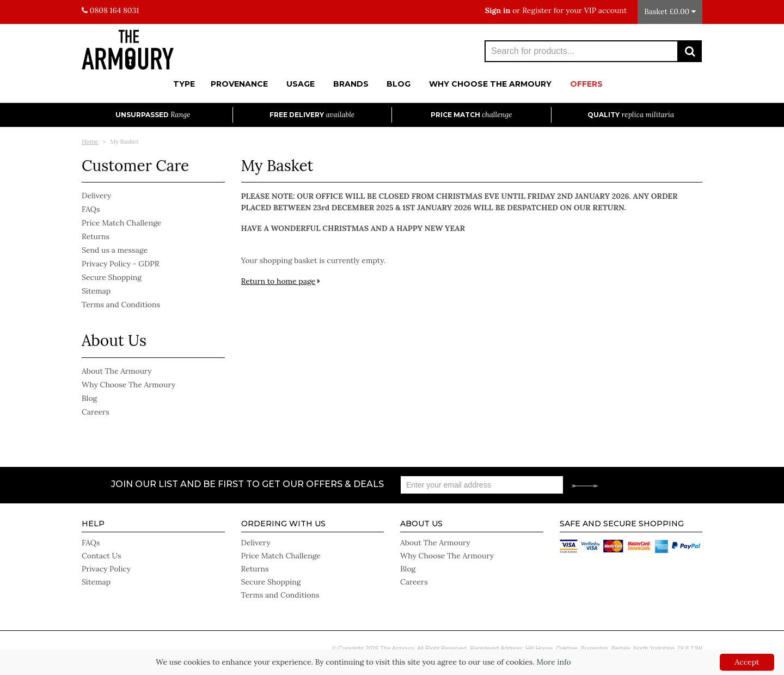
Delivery (96, 196)
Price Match (471, 115)
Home (90, 142)
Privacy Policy (106, 569)
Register (537, 10)
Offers (586, 84)
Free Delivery (312, 115)
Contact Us (101, 556)
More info (553, 662)
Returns (96, 236)
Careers (96, 412)
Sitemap (96, 291)
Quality (631, 115)
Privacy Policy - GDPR (121, 264)
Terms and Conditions (121, 305)
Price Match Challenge (121, 223)
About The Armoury (117, 371)
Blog (399, 84)
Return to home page (278, 281)
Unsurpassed (153, 115)
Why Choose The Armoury (490, 84)
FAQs (91, 209)
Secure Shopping (112, 277)
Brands (351, 84)
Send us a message (115, 250)
